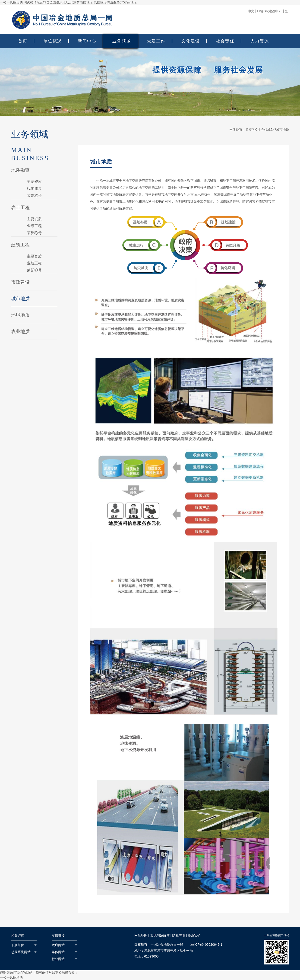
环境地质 (20, 315)
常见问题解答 (160, 935)
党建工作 (156, 41)
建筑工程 (20, 245)
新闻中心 (87, 41)
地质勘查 (20, 170)
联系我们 (194, 935)
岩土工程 (20, 207)
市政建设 (20, 282)
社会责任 (225, 41)
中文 (251, 11)
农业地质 (20, 331)
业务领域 (122, 41)
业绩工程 (34, 226)
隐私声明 (179, 935)
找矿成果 (34, 189)
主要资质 (34, 182)
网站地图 (141, 935)
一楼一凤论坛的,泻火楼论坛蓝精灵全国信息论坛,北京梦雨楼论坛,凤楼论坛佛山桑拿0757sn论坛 (68, 2)
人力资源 (260, 41)
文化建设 (191, 41)
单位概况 (53, 41)
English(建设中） (270, 11)
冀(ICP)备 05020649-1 (206, 945)
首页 (23, 41)
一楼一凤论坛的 (11, 977)
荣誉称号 (34, 196)
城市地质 (20, 299)
